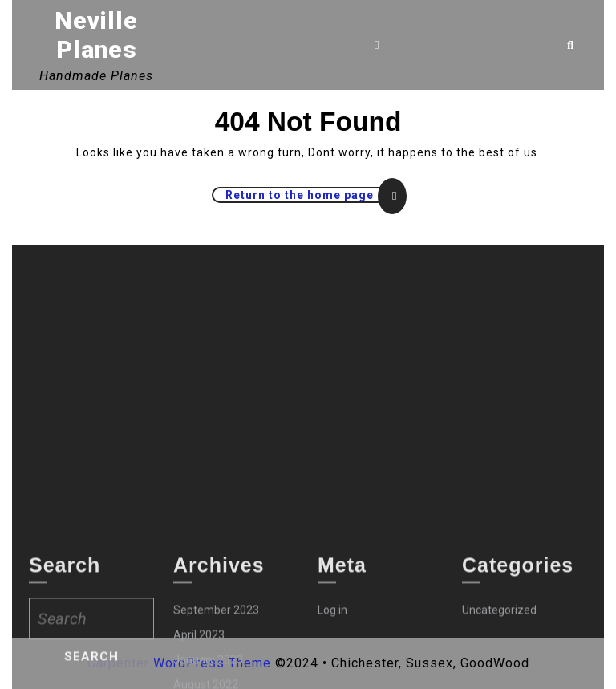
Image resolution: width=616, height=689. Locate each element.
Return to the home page (315, 195)
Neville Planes (96, 35)
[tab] (380, 45)
